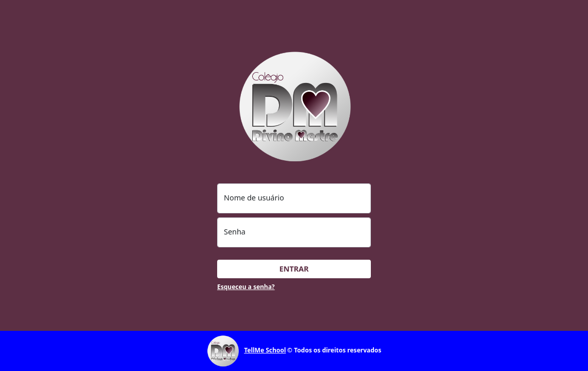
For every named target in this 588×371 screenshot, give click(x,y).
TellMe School (265, 350)
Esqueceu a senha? (246, 287)
